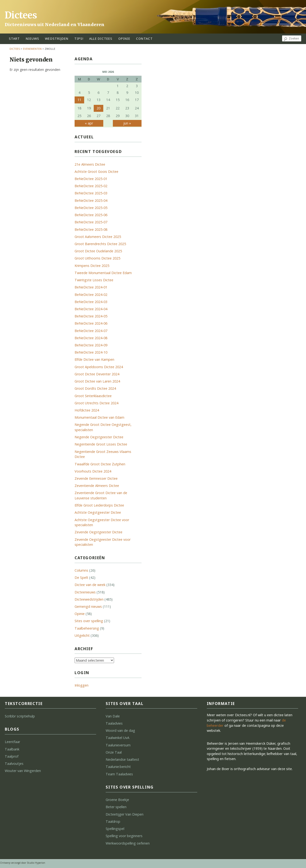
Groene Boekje (117, 800)
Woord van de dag (120, 730)
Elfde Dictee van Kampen (94, 359)
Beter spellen (116, 807)
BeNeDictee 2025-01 (91, 179)
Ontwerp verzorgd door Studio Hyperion (23, 863)
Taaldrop (113, 821)
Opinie (80, 614)
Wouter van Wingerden (23, 771)
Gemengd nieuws (88, 606)
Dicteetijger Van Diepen (125, 814)
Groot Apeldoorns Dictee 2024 (99, 367)
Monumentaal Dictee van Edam (99, 417)
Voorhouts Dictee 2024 (93, 471)
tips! (79, 39)
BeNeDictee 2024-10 (91, 352)
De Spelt (81, 578)
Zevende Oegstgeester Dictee (98, 532)
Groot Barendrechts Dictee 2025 (100, 244)
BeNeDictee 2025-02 (91, 186)
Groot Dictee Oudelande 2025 (98, 251)
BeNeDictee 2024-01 (91, 287)
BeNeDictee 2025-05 (91, 208)
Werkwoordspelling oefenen (128, 843)
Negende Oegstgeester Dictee (99, 437)
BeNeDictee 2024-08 (91, 338)
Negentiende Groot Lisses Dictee (101, 444)
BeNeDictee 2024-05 (91, 316)
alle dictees (101, 39)
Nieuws (33, 39)
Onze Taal (114, 752)
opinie (124, 39)
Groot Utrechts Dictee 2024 (96, 403)
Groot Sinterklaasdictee (93, 396)
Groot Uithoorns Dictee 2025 (97, 258)
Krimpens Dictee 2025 (92, 266)
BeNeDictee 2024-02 (91, 295)
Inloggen (82, 685)
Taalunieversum (118, 745)
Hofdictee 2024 (87, 410)
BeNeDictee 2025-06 (91, 215)
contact (144, 39)
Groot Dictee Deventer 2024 (97, 374)
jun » (127, 123)
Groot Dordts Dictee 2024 (95, 388)
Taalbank (12, 749)
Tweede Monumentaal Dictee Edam (103, 273)
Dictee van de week (90, 585)
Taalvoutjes (14, 764)
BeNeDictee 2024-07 (91, 331)
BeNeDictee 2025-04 (91, 200)
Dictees (21, 15)
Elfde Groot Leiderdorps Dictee (99, 505)
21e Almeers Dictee (90, 164)
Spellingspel (115, 829)
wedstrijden (57, 39)
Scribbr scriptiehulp (20, 716)
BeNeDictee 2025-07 (91, 222)
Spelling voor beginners (124, 836)
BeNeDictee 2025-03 (91, 193)
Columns (81, 570)
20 (98, 108)
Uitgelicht (82, 635)
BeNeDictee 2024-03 (91, 302)
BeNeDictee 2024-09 (91, 345)
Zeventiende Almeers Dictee (97, 486)
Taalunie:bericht (118, 767)
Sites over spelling (89, 621)
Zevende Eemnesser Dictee (96, 478)
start (14, 39)
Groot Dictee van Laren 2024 (97, 381)
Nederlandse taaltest (122, 759)
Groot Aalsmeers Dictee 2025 (98, 237)
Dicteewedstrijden (89, 599)
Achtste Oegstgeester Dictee (98, 512)
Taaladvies (114, 723)
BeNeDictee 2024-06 (91, 323)
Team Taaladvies (119, 774)
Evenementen (32, 49)
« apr (89, 123)
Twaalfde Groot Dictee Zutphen (100, 464)
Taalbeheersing (87, 628)
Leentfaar (12, 742)
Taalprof (12, 756)
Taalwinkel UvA (117, 738)
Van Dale (113, 716)
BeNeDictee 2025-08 (91, 229)
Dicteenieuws (85, 592)
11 (79, 100)
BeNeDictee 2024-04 (91, 309)
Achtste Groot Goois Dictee (96, 172)
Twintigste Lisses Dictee (94, 280)
